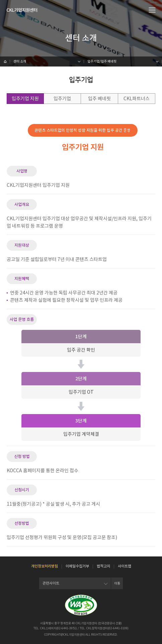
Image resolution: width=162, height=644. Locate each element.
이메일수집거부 (77, 566)
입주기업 (62, 99)
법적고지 (103, 566)
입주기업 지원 (25, 99)
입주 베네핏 (99, 99)
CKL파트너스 (137, 99)
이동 (117, 583)
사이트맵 (125, 566)
